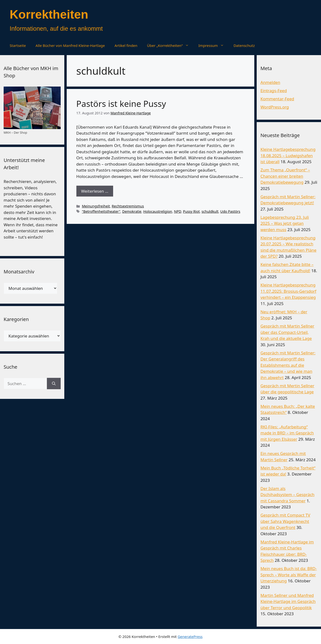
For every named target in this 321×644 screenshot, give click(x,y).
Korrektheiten (49, 15)
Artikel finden (126, 45)
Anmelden (270, 82)
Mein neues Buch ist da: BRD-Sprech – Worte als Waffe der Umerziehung (288, 575)
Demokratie (132, 211)
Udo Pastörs (230, 211)
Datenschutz (244, 45)
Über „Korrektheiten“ (170, 45)
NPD (178, 211)
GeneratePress (190, 637)
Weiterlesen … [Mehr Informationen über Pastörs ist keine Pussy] (95, 191)
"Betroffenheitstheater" (101, 211)
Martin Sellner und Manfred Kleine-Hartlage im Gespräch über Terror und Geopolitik (288, 601)
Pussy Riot (191, 211)
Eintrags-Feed (274, 91)
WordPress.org (275, 107)
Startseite (18, 45)
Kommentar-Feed (277, 99)
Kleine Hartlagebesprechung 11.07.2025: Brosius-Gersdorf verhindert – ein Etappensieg (288, 291)
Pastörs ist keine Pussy (121, 104)
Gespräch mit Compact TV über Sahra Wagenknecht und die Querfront (285, 521)
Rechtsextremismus (128, 206)
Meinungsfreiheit (96, 206)
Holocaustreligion (158, 211)
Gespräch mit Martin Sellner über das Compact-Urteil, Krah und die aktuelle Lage (287, 332)
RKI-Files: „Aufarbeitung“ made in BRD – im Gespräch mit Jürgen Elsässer (287, 433)
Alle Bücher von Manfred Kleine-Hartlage (70, 45)
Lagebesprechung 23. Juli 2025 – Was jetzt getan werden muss (285, 223)
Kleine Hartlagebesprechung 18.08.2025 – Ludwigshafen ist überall (288, 155)
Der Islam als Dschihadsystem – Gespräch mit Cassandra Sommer (287, 495)
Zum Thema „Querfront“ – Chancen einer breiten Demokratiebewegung (285, 176)
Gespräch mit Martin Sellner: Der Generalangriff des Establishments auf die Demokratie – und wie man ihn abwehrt (288, 365)
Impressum (214, 45)
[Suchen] (54, 384)
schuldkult (210, 211)
